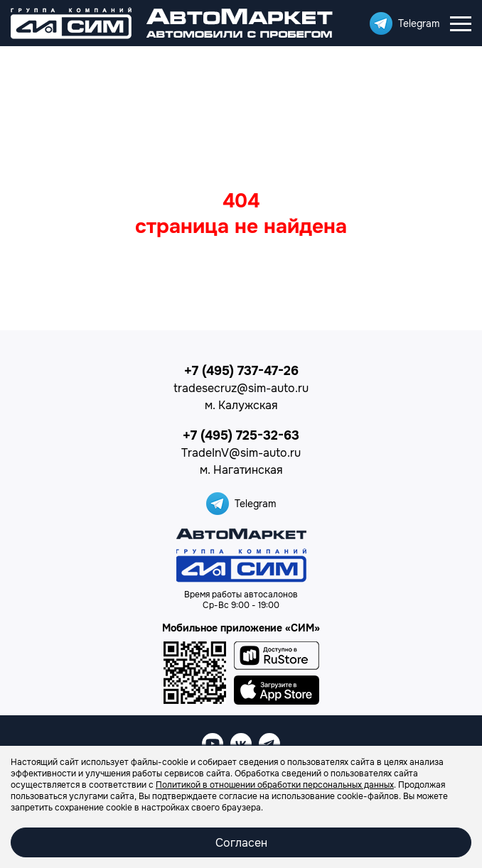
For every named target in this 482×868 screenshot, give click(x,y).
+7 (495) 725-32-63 (241, 435)
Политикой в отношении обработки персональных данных (275, 785)
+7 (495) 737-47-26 (241, 371)
